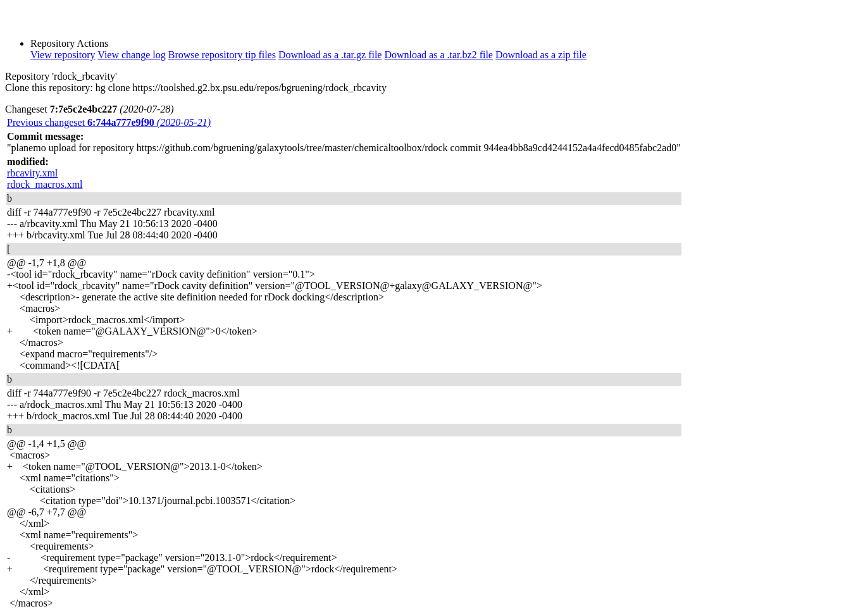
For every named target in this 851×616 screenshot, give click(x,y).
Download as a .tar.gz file (330, 55)
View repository (63, 55)
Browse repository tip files (222, 55)
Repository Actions (69, 43)
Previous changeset (109, 122)
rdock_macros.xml (45, 184)
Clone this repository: (49, 88)
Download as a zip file (541, 55)
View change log (131, 55)
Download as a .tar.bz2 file (438, 55)
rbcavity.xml (32, 173)
